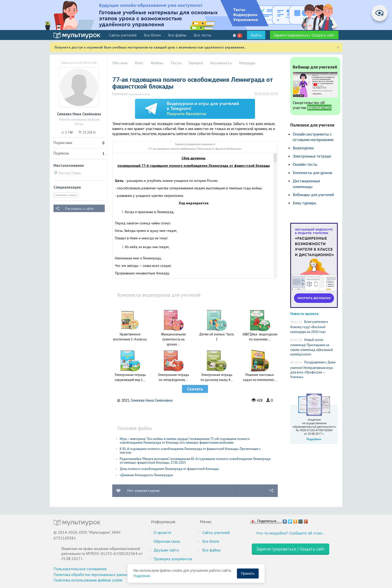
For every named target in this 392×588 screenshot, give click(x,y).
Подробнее (142, 576)
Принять (248, 573)
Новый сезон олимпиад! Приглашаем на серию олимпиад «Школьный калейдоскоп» (311, 347)
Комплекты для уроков (312, 173)
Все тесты (202, 35)
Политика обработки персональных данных (91, 574)
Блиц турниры (304, 203)
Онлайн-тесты (305, 164)
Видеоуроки (303, 148)
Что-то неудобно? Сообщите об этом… (290, 533)
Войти (256, 35)
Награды (247, 63)
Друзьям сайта (166, 550)
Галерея (196, 63)
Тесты (176, 63)
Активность (221, 63)
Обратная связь (167, 541)
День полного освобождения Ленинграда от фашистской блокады (169, 469)
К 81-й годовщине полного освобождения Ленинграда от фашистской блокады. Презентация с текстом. (190, 451)
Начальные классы (66, 195)
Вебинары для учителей (313, 195)
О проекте (162, 532)
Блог (139, 63)
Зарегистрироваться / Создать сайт (304, 35)
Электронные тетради (312, 156)
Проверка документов (173, 559)
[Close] (338, 47)
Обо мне (120, 63)
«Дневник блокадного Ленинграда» (146, 475)
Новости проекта (304, 314)
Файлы (157, 63)
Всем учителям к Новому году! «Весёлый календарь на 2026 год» (309, 327)
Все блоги (152, 35)
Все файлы (177, 35)
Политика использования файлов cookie (88, 580)
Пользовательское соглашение (80, 569)
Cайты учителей (123, 35)
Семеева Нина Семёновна (152, 400)
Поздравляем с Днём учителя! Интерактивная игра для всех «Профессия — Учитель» (313, 370)
